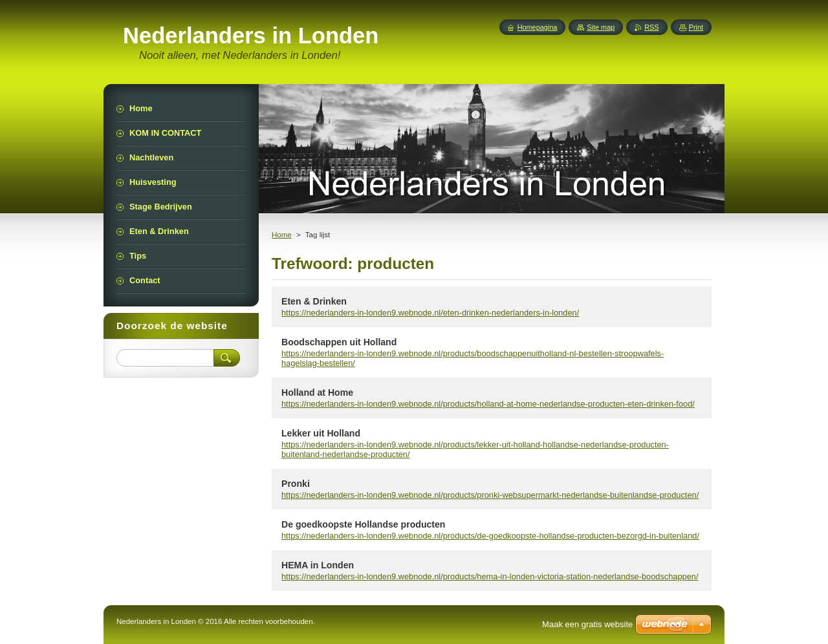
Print (696, 27)
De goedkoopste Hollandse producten (363, 524)
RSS (651, 27)
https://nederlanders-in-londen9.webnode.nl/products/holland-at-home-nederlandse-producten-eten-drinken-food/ (488, 404)
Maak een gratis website (587, 624)
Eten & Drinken (314, 301)
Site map (601, 27)
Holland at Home (317, 392)
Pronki (296, 484)
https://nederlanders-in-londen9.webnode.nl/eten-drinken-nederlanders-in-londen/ (430, 313)
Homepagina (538, 27)
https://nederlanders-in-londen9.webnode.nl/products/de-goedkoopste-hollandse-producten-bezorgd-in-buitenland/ (490, 536)
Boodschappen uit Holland (339, 342)
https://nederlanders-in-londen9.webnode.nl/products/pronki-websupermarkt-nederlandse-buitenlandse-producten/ (490, 495)
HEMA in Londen (318, 565)
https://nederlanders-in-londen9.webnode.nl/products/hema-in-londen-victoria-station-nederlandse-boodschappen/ (490, 576)
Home (282, 235)
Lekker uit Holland (321, 433)
